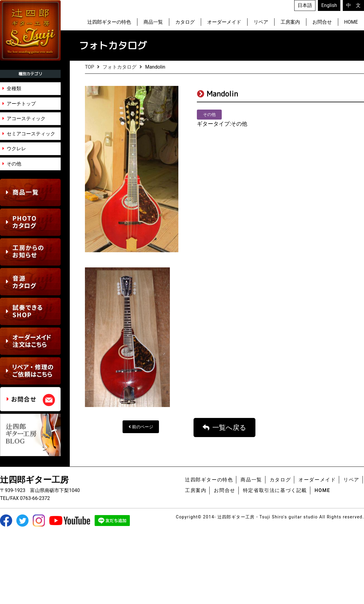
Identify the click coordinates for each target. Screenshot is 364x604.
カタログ (185, 22)
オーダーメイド (224, 22)
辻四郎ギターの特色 (109, 22)
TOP (89, 67)
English (329, 5)
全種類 (14, 88)
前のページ (143, 498)
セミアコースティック (31, 134)
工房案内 (290, 22)
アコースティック (26, 119)
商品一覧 (153, 22)
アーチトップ (21, 104)
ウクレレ (16, 149)
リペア (261, 22)
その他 (14, 164)
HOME (351, 22)
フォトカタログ (120, 67)
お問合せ (322, 22)
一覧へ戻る (229, 499)
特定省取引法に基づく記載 (275, 562)
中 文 (353, 5)
